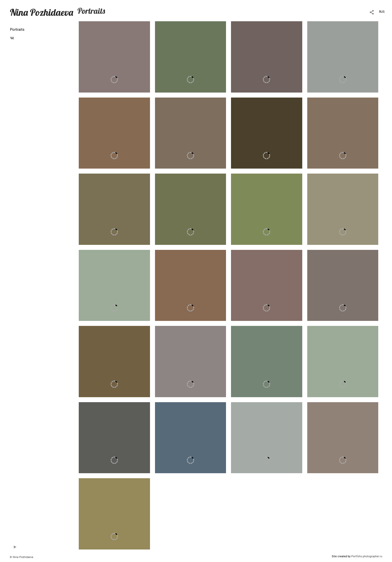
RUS (382, 12)
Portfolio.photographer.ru (367, 556)
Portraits (17, 30)
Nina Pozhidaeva (42, 12)
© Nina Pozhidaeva (21, 557)
